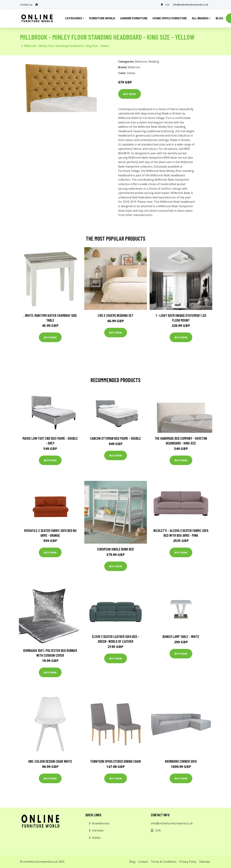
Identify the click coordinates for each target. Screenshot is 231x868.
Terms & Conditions (164, 862)
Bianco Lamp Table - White (181, 636)
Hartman (98, 830)
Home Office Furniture (170, 18)
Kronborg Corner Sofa (181, 761)
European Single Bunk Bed (115, 549)
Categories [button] (73, 18)
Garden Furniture (134, 18)
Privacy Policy (188, 862)
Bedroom (141, 62)
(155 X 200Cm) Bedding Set (116, 315)
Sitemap (204, 862)
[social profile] (37, 5)
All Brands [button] (200, 18)
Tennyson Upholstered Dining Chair (115, 761)
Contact (143, 862)
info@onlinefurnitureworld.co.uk (191, 5)
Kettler (96, 838)
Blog (219, 18)
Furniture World (102, 18)
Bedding (154, 62)
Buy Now (130, 94)
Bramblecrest (101, 823)
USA (167, 5)
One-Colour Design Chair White (50, 761)
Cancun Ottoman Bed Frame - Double (115, 438)
